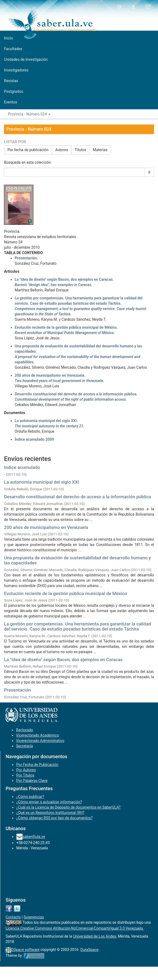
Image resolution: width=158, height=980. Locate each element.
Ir (149, 172)
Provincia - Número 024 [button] (29, 114)
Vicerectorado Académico (37, 735)
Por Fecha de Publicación (37, 765)
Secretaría (24, 746)
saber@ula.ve (34, 837)
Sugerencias (34, 917)
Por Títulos (25, 775)
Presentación (17, 690)
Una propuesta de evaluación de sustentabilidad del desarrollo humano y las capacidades (77, 560)
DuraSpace (89, 950)
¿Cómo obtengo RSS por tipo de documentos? (54, 818)
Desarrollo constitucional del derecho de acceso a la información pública (78, 497)
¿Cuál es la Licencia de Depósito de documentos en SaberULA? (68, 807)
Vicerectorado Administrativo (40, 741)
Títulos (80, 150)
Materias (100, 150)
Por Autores (26, 770)
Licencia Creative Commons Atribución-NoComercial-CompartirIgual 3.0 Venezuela (75, 928)
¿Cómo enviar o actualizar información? (49, 802)
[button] (119, 7)
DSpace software (25, 950)
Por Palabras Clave (32, 781)
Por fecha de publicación (28, 150)
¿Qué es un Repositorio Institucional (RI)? (50, 813)
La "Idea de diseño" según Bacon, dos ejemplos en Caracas (63, 660)
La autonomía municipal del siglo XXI (42, 482)
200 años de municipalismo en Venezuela (46, 527)
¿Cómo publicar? (30, 797)
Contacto (13, 917)
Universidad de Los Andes (95, 936)
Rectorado (25, 730)
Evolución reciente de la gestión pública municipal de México (66, 593)
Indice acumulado (22, 467)
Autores (62, 150)
